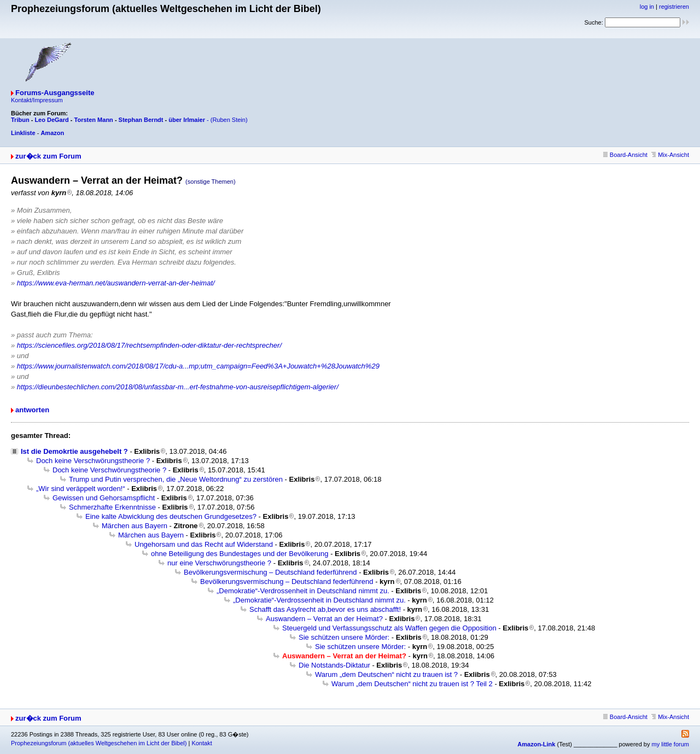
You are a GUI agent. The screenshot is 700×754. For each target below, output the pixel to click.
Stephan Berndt (141, 120)
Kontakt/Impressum (37, 100)
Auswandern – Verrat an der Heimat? (324, 619)
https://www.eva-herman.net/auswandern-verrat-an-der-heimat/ (116, 283)
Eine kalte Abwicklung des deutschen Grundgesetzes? (171, 516)
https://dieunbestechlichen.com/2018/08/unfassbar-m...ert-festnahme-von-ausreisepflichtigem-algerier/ (178, 387)
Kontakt (202, 743)
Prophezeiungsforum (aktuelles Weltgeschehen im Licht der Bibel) (99, 743)
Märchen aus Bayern (135, 526)
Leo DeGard (51, 120)
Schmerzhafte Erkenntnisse (112, 507)
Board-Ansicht (625, 155)
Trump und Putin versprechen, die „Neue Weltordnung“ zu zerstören (176, 479)
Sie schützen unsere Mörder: (344, 637)
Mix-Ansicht (670, 155)
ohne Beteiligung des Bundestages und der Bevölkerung (240, 554)
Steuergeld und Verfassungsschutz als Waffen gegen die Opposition (389, 628)
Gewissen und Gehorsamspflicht (104, 498)
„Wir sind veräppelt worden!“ (81, 489)
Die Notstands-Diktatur (334, 665)
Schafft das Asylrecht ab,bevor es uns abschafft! (325, 609)
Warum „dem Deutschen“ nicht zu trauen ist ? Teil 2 (412, 684)
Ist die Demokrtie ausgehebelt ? (74, 451)
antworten (32, 410)
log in (647, 7)
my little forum (670, 744)
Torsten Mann (94, 120)
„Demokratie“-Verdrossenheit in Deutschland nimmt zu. (303, 591)
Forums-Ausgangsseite (55, 93)
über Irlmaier (187, 120)
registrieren (674, 7)
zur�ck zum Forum (48, 156)
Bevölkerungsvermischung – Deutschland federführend (270, 572)
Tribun (20, 120)
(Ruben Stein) (229, 120)
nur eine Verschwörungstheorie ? (219, 563)
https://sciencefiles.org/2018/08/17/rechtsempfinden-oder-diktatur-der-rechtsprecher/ (149, 345)
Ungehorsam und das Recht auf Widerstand (204, 544)
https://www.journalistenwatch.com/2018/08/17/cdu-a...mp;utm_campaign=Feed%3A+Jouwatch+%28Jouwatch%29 (198, 366)
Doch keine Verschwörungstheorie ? (93, 461)
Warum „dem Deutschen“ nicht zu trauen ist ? (386, 674)
